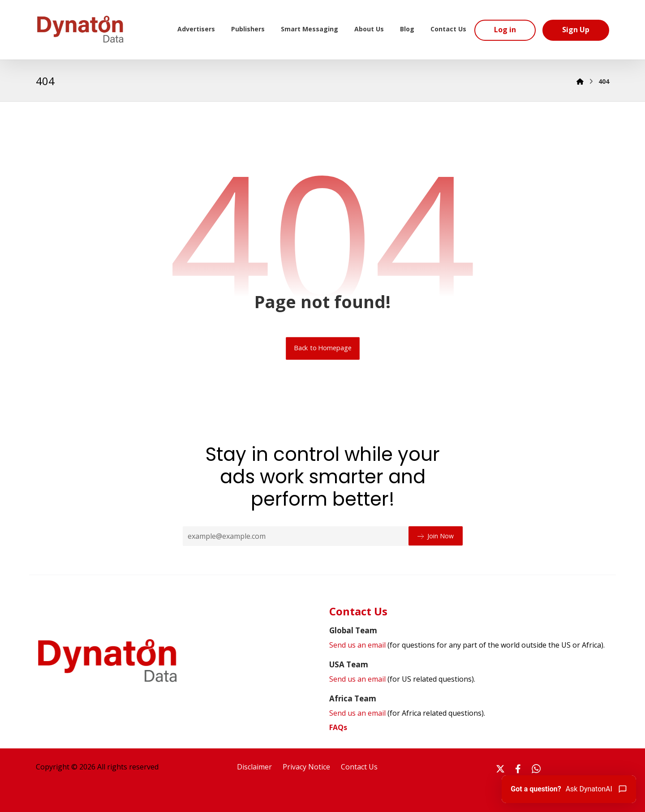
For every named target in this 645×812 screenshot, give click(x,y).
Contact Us (359, 767)
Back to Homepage (323, 348)
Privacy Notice (306, 767)
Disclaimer (254, 767)
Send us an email (467, 645)
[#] (500, 769)
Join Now (436, 535)
